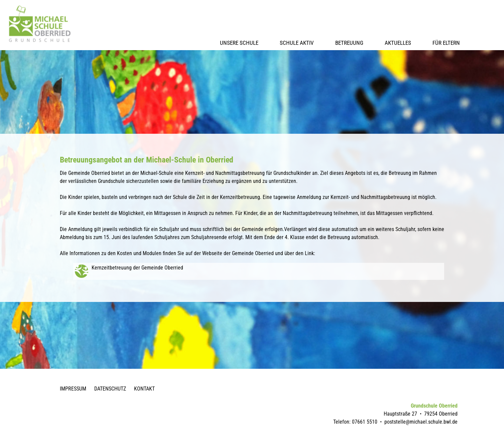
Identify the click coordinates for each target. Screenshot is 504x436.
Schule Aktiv (297, 43)
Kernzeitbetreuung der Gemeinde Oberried (137, 268)
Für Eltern (446, 43)
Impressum (73, 389)
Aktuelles (398, 43)
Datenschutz (110, 389)
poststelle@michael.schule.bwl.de (421, 422)
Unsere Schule (239, 43)
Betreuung (349, 43)
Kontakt (144, 389)
